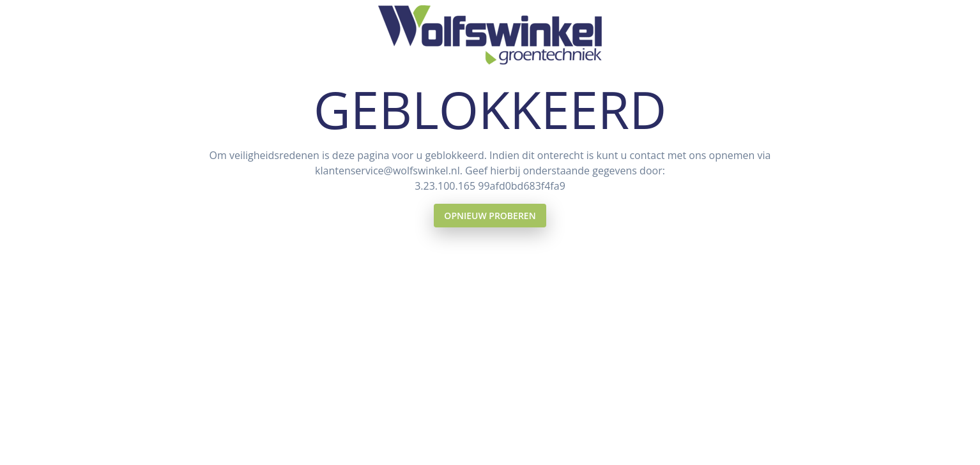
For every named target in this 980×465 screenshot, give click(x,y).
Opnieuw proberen (490, 216)
